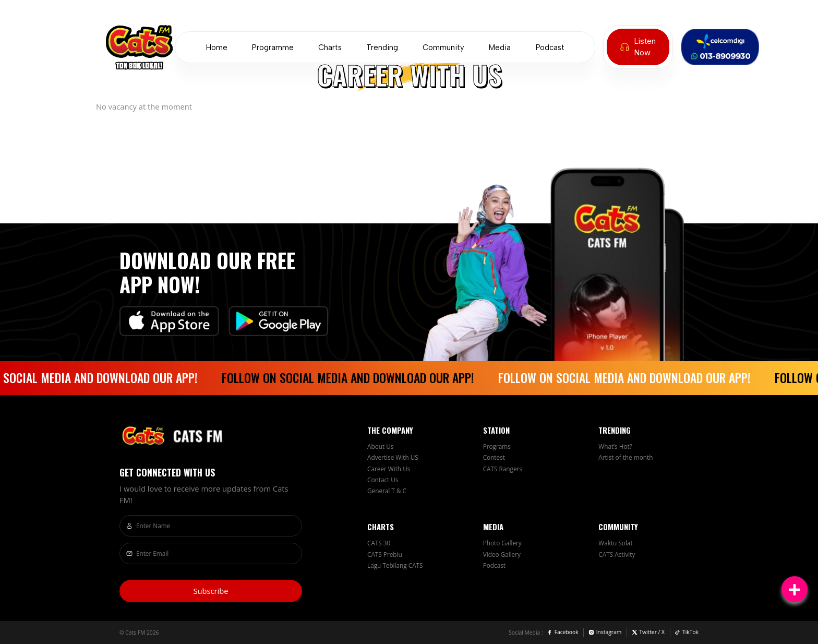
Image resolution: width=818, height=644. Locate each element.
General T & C (387, 491)
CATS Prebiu (385, 554)
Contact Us (383, 480)
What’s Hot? (615, 446)
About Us (380, 446)
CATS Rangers (503, 469)
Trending (382, 47)
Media (500, 47)
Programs (497, 446)
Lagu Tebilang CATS (395, 565)
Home (217, 47)
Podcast (550, 47)
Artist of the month (625, 457)
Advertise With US (393, 457)
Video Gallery (502, 554)
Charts (330, 47)
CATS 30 (379, 543)
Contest (494, 457)
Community (443, 47)
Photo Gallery (502, 543)
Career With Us (389, 469)
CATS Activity (617, 554)
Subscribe (210, 591)
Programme (273, 47)
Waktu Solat (615, 543)
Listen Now (638, 47)
